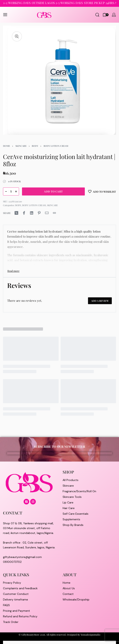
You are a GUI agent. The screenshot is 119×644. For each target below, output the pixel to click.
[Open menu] (5, 15)
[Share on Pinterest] (39, 213)
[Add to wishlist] (102, 191)
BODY (35, 146)
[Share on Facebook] (24, 213)
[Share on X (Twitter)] (16, 213)
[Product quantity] (11, 191)
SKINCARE (21, 146)
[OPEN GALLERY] (59, 80)
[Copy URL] (54, 213)
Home (6, 146)
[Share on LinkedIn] (32, 213)
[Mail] (47, 213)
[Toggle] (13, 271)
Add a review (100, 301)
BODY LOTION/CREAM (56, 146)
